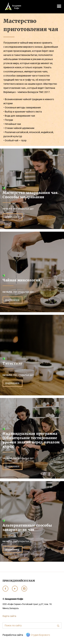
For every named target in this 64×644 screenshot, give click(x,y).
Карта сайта (9, 616)
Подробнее (12, 217)
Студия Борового (40, 635)
